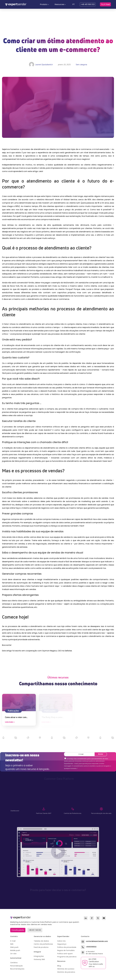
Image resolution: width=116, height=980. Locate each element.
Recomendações (17, 969)
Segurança (62, 944)
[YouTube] (104, 918)
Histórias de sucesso (66, 969)
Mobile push (15, 950)
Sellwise (68, 651)
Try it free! (105, 4)
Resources (59, 4)
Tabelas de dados (41, 941)
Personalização (16, 966)
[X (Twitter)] (98, 918)
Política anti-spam (65, 954)
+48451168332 (91, 947)
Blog (59, 966)
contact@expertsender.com (97, 941)
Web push (14, 947)
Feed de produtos (41, 947)
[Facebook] (92, 918)
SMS (12, 944)
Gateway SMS (39, 959)
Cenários (14, 963)
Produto (44, 4)
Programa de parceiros (67, 957)
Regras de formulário (66, 950)
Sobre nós (61, 941)
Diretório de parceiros (66, 972)
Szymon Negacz (50, 651)
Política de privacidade (67, 947)
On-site (13, 954)
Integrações (39, 956)
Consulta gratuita (18, 930)
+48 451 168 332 (88, 4)
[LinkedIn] (86, 918)
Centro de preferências (43, 944)
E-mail (13, 941)
